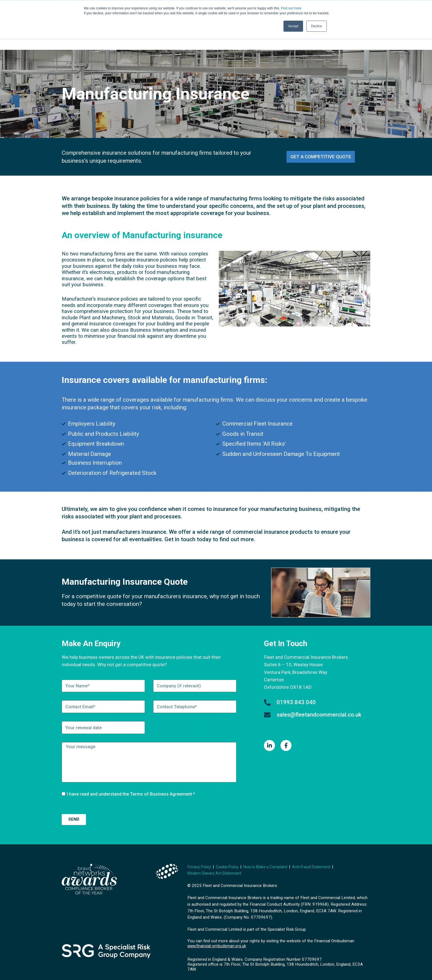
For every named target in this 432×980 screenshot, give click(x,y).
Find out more (291, 8)
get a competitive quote (321, 145)
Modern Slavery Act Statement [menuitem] (215, 862)
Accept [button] (293, 26)
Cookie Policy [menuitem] (230, 855)
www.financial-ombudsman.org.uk (218, 935)
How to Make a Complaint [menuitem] (271, 855)
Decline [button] (317, 26)
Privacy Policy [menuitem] (200, 855)
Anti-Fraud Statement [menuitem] (319, 855)
